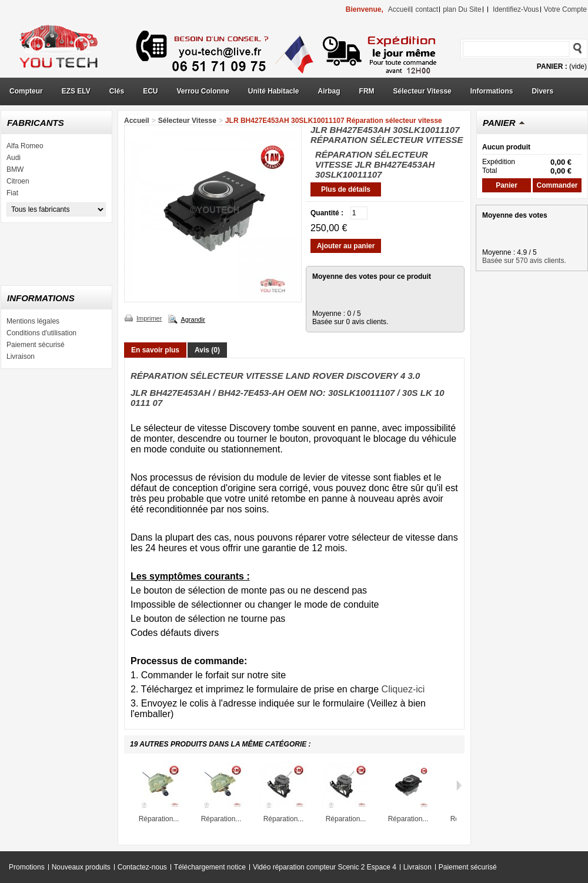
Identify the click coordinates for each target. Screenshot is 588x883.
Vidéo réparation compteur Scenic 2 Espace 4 (325, 867)
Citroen (18, 181)
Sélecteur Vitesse (422, 91)
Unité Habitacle (274, 91)
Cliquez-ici (403, 689)
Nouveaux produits (81, 867)
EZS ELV (76, 91)
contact (427, 9)
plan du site (462, 9)
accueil (400, 9)
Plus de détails (346, 189)
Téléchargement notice (210, 867)
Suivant (459, 785)
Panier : (552, 66)
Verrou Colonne (203, 91)
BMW (15, 169)
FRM (367, 91)
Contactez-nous (142, 867)
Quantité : (327, 213)
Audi (14, 158)
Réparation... (159, 819)
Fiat (12, 193)
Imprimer (149, 318)
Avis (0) (207, 350)
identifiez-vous (516, 9)
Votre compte (565, 9)
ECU (150, 91)
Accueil (137, 121)
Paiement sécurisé (36, 345)
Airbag (329, 91)
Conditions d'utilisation (41, 333)
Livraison (21, 356)
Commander (557, 185)
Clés (117, 91)
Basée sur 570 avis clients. (524, 261)
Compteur (26, 91)
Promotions (27, 867)
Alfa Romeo (25, 146)
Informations (492, 91)
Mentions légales (33, 321)
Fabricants (36, 123)
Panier (499, 123)
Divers (542, 91)
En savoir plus (155, 350)
